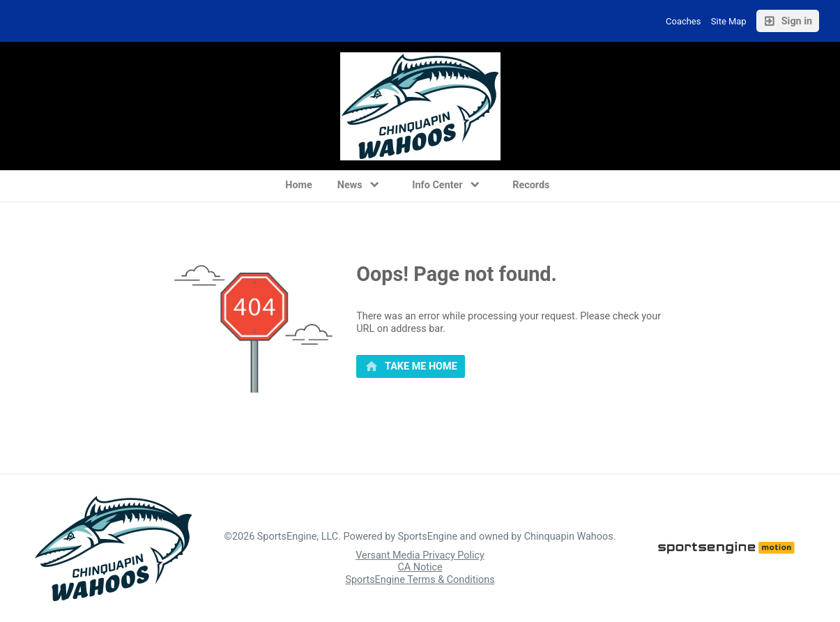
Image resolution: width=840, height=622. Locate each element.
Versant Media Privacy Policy (420, 555)
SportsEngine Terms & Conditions (420, 580)
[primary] (411, 367)
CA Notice (420, 567)
